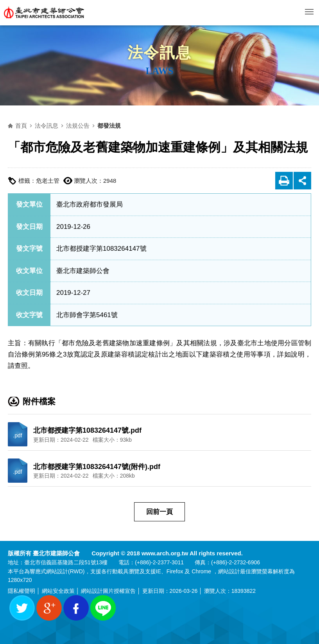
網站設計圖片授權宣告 (108, 591)
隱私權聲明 (22, 591)
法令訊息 (47, 126)
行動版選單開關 (309, 13)
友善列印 (284, 181)
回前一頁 (159, 512)
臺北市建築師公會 (44, 13)
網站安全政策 (58, 591)
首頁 (21, 126)
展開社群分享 (302, 181)
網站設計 (57, 571)
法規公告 (78, 126)
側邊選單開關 (165, 90)
